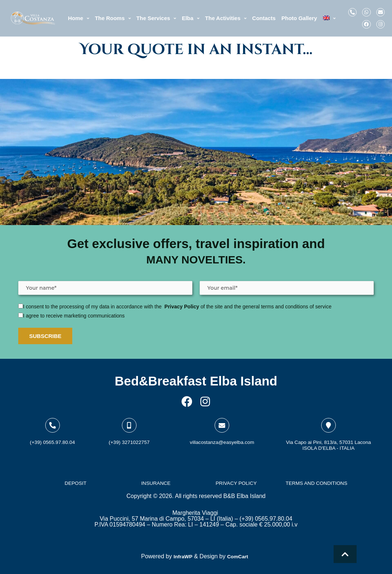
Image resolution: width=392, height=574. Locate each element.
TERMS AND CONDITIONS (316, 481)
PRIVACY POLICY (236, 481)
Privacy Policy (182, 300)
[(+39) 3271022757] (129, 418)
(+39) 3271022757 (129, 435)
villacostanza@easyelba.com (222, 435)
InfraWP (181, 556)
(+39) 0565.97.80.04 (52, 435)
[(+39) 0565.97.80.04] (53, 418)
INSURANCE (156, 481)
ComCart (239, 556)
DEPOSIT (76, 481)
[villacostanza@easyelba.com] (222, 418)
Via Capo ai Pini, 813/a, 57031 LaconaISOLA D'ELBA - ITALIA (328, 440)
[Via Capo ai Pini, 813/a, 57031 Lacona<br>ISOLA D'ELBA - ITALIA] (328, 418)
